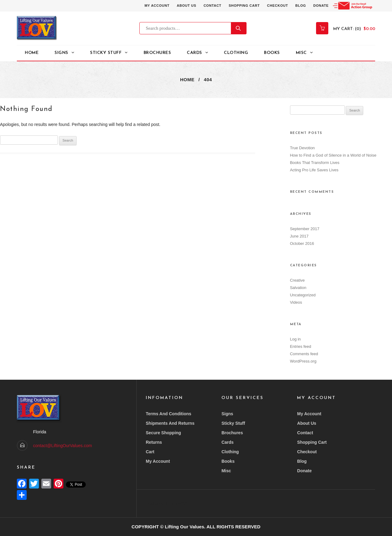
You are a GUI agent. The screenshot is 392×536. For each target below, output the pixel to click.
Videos (296, 302)
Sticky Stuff (233, 423)
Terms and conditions (169, 414)
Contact (213, 6)
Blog (301, 6)
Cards (194, 53)
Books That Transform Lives (315, 163)
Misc (301, 53)
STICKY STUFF (106, 53)
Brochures (157, 53)
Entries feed (301, 346)
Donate (321, 6)
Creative (297, 280)
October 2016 (302, 243)
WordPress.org (303, 361)
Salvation (298, 288)
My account (157, 6)
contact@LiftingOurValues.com (62, 446)
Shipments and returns (170, 423)
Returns (154, 442)
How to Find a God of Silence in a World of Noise (333, 155)
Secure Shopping (163, 433)
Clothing (236, 53)
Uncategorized (303, 295)
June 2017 (299, 236)
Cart (150, 452)
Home (32, 53)
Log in (295, 339)
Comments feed (304, 354)
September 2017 (305, 229)
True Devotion (302, 148)
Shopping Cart (244, 6)
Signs (61, 53)
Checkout (277, 6)
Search (239, 28)
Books (272, 53)
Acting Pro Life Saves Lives (314, 170)
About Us (186, 6)
